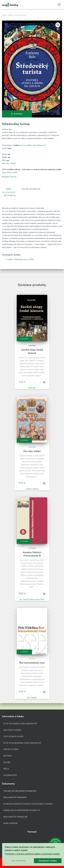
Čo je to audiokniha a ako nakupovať (22, 743)
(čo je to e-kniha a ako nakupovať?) (33, 145)
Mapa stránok (10, 823)
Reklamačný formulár (15, 817)
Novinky (8, 756)
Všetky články (11, 749)
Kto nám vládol (32, 451)
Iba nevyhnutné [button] (19, 861)
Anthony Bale (7, 129)
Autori (7, 762)
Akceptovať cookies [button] (48, 861)
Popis (9, 189)
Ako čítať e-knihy (12, 730)
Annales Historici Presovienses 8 (32, 554)
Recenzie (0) (10, 195)
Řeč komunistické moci (32, 662)
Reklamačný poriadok (15, 797)
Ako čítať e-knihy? (9, 163)
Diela (6, 769)
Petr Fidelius (32, 697)
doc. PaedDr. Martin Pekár (30, 599)
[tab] (11, 189)
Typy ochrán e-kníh (13, 737)
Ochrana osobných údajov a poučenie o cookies (28, 804)
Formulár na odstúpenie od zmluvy (22, 810)
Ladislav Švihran (32, 489)
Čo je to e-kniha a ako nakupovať (20, 724)
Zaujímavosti (10, 775)
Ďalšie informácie (31, 189)
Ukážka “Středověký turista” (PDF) (21, 259)
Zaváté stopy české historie (32, 351)
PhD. (43, 599)
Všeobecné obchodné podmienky (20, 791)
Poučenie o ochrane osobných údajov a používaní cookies (32, 854)
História (11, 15)
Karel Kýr (32, 388)
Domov (4, 15)
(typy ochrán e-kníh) (10, 172)
